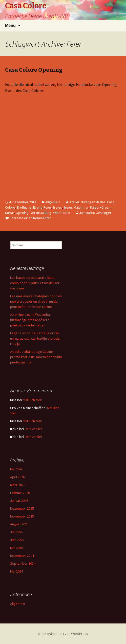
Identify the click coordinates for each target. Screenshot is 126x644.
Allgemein (53, 202)
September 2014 (23, 563)
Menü (10, 25)
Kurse (9, 213)
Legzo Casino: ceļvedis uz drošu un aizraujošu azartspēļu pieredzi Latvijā (35, 338)
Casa (111, 202)
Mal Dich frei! (32, 400)
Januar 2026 (19, 501)
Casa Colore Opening (34, 70)
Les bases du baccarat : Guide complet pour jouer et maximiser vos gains (35, 283)
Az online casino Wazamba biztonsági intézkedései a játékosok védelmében (30, 320)
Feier (47, 207)
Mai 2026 (17, 469)
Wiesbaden (62, 213)
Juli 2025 (17, 532)
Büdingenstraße (93, 202)
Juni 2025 (17, 540)
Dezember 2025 (22, 508)
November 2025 (22, 516)
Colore (10, 207)
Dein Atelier (34, 429)
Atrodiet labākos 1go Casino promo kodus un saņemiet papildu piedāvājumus (36, 357)
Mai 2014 (17, 571)
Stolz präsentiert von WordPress (63, 634)
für (86, 207)
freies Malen (73, 207)
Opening (22, 213)
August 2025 (19, 524)
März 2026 (18, 485)
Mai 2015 (17, 548)
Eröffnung (24, 207)
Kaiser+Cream (101, 207)
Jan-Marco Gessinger (95, 213)
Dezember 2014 (22, 556)
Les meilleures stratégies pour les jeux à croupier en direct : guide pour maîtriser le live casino (36, 301)
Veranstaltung (41, 213)
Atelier (74, 202)
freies (57, 207)
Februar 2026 (20, 493)
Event (37, 207)
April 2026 (17, 477)
